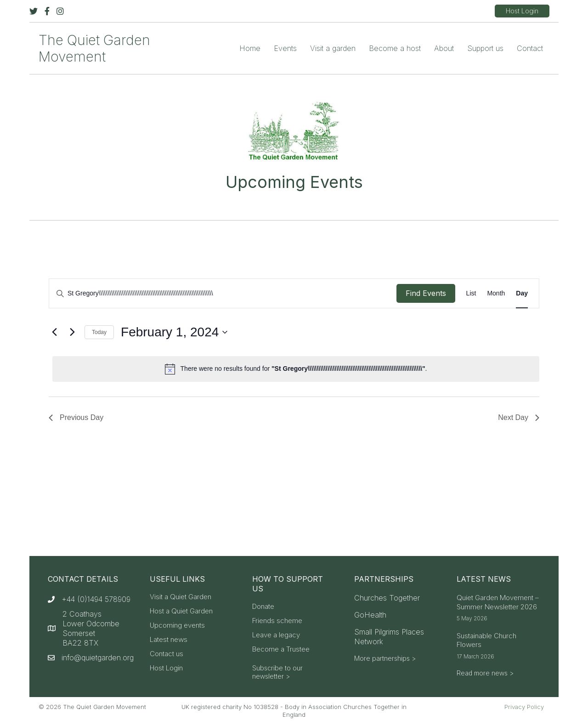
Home (250, 48)
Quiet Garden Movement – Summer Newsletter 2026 (498, 602)
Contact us (167, 654)
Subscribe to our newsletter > (277, 672)
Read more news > (485, 673)
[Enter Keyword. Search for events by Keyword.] (223, 293)
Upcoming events (177, 626)
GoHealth (370, 615)
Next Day (519, 417)
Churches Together (387, 598)
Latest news (169, 640)
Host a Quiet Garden (181, 611)
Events (285, 48)
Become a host (395, 48)
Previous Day (76, 417)
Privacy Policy (524, 707)
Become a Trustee (281, 649)
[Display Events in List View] (471, 293)
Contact (530, 48)
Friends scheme (277, 621)
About (444, 48)
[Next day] (72, 332)
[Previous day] (54, 332)
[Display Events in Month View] (496, 293)
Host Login (166, 668)
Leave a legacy (276, 635)
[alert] (296, 369)
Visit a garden (333, 48)
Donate (263, 607)
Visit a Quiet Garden (181, 597)
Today (99, 332)
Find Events (426, 293)
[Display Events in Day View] (522, 293)
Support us (485, 48)
